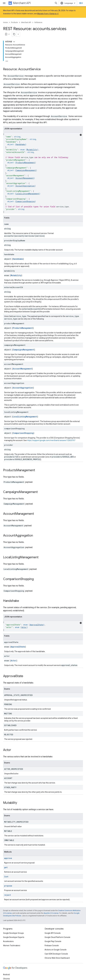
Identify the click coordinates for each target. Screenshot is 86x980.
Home (5, 22)
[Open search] (56, 3)
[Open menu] (4, 3)
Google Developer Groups (13, 928)
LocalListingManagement (28, 188)
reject (7, 890)
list (6, 871)
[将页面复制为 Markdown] (74, 29)
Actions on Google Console (56, 945)
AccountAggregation (25, 181)
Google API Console (53, 928)
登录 (81, 3)
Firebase (7, 978)
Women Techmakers (12, 940)
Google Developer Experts (14, 932)
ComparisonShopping (25, 196)
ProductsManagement (25, 157)
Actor (24, 622)
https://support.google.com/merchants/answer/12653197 (51, 435)
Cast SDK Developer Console (56, 949)
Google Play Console (53, 936)
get (6, 862)
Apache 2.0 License (51, 908)
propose (8, 881)
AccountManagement (25, 173)
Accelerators (8, 936)
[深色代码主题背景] (81, 130)
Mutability (32, 144)
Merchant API (22, 3)
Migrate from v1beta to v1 (48, 14)
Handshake (21, 139)
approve (8, 853)
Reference (38, 22)
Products (14, 22)
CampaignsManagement (26, 165)
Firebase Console (52, 940)
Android (6, 969)
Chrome (6, 974)
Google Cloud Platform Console (57, 932)
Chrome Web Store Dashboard (57, 953)
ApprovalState (37, 619)
